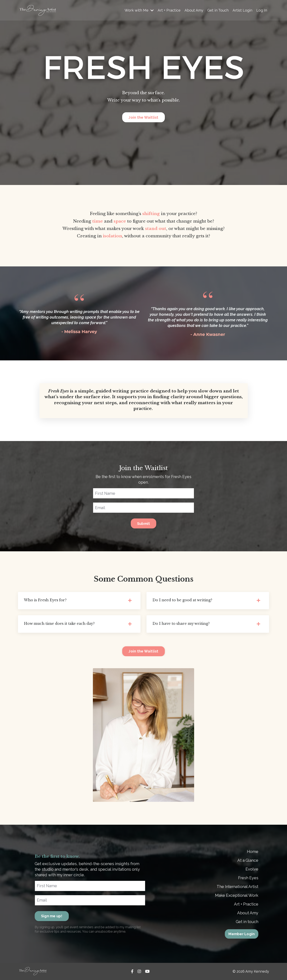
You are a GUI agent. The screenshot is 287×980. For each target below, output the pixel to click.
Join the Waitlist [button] (143, 117)
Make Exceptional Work (237, 896)
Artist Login (242, 10)
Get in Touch (218, 10)
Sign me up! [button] (52, 916)
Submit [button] (144, 523)
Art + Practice (169, 10)
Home (253, 852)
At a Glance (248, 861)
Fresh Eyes (248, 878)
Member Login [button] (242, 934)
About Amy (194, 10)
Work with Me (139, 10)
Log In (262, 10)
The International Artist (237, 887)
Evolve (252, 869)
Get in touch (247, 922)
